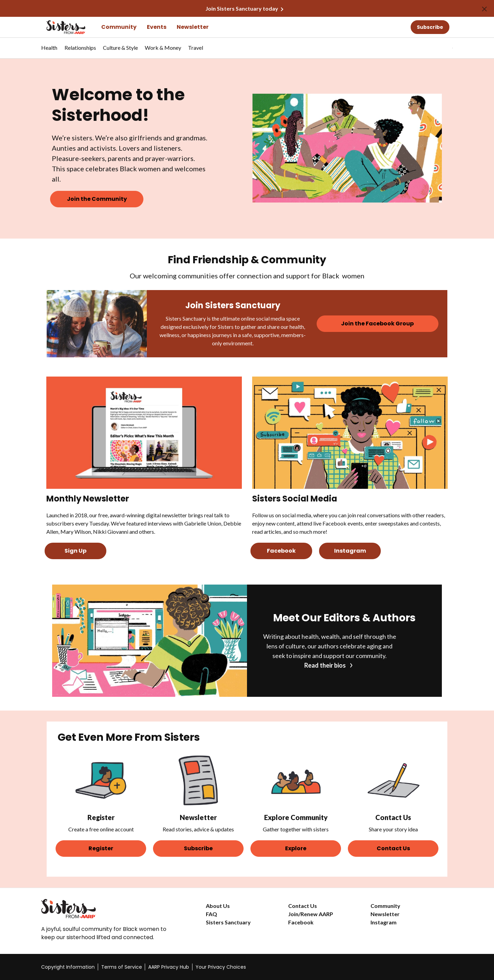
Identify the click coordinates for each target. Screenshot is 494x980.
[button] (438, 48)
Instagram (384, 922)
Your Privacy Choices (221, 967)
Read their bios (325, 665)
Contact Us (303, 906)
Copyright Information (68, 967)
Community (119, 27)
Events (157, 27)
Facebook (301, 922)
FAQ (211, 914)
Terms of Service (122, 967)
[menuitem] (49, 51)
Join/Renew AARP (311, 914)
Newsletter (193, 27)
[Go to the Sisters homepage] (58, 27)
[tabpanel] (440, 48)
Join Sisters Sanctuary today (242, 8)
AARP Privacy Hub (169, 967)
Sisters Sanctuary (228, 922)
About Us (218, 906)
